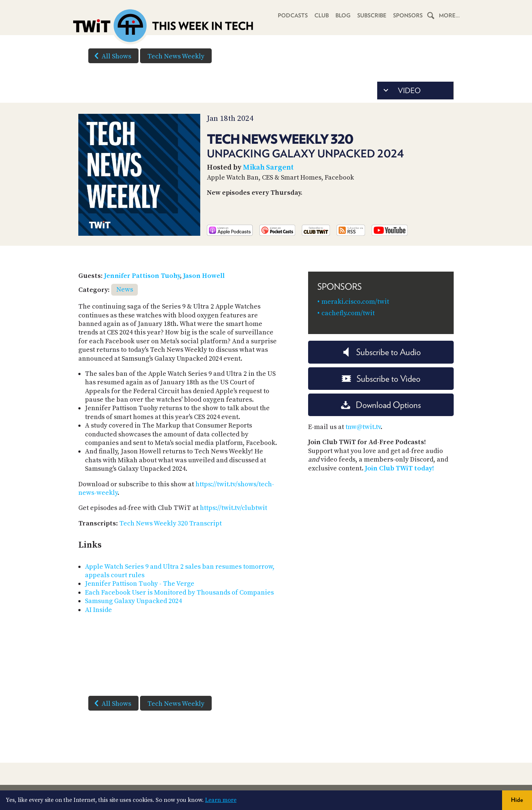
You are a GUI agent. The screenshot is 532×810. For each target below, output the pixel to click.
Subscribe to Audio (381, 352)
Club (322, 16)
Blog (343, 16)
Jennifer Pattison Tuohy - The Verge (140, 584)
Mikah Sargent (268, 168)
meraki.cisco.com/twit (355, 302)
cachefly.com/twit (348, 313)
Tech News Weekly (176, 56)
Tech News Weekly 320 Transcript (170, 523)
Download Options (381, 405)
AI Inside (98, 610)
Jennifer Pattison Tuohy (142, 276)
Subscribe (372, 16)
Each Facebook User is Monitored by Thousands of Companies (179, 593)
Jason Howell (204, 276)
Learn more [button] (221, 800)
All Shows (111, 56)
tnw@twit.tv (363, 427)
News (125, 290)
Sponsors (408, 16)
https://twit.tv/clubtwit (233, 508)
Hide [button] (517, 800)
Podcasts (293, 16)
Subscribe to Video (381, 379)
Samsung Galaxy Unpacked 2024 (133, 601)
